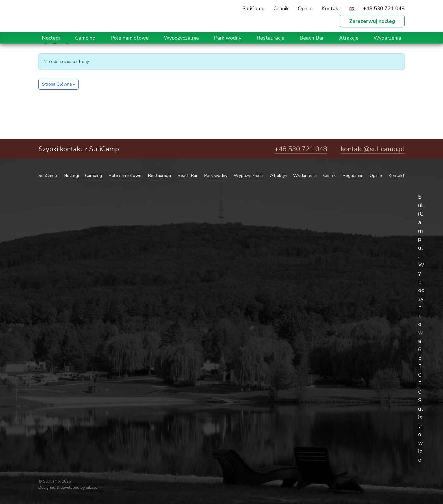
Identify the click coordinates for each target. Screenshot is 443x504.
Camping (85, 38)
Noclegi (51, 38)
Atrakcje (349, 38)
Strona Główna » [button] (58, 84)
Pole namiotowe (130, 38)
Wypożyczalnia (181, 38)
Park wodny (228, 38)
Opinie (305, 8)
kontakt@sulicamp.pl (373, 149)
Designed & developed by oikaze (68, 487)
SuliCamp (253, 8)
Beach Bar (312, 38)
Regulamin (353, 176)
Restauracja (271, 38)
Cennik (281, 8)
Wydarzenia (387, 38)
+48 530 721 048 (384, 8)
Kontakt (331, 8)
